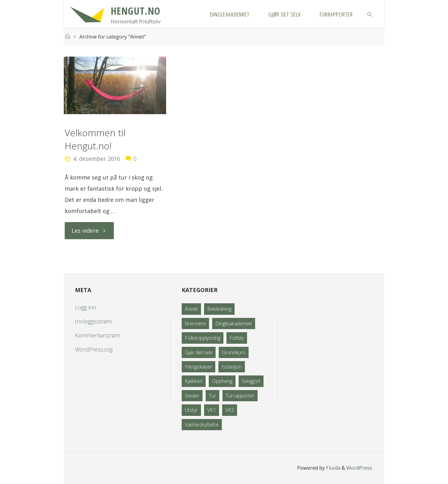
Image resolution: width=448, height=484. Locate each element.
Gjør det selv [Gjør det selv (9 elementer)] (199, 352)
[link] (370, 14)
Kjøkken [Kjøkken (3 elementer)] (194, 381)
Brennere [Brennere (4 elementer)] (195, 323)
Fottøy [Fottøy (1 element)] (237, 338)
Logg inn (86, 307)
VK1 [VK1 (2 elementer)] (212, 410)
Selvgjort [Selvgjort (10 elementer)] (251, 381)
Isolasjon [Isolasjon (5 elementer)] (232, 367)
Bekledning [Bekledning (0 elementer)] (219, 309)
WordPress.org (94, 349)
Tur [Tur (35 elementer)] (212, 396)
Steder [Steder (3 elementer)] (192, 396)
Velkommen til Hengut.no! (95, 139)
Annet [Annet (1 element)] (191, 309)
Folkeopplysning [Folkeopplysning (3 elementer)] (203, 338)
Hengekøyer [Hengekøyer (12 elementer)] (198, 367)
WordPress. (360, 468)
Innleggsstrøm (93, 321)
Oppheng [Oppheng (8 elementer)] (222, 381)
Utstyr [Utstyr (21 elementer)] (191, 410)
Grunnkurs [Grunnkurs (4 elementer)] (234, 352)
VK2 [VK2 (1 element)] (230, 410)
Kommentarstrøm (98, 335)
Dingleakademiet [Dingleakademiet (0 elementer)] (234, 323)
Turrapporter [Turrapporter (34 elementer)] (240, 396)
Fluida (333, 468)
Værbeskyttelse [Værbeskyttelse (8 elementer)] (202, 425)
